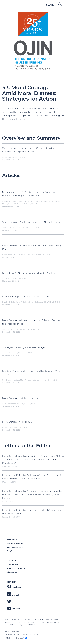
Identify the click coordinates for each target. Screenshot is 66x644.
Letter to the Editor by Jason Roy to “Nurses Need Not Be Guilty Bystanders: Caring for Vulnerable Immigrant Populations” (33, 459)
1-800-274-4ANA (12, 631)
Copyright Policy (12, 634)
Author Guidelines (16, 544)
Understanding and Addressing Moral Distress (27, 296)
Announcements (15, 547)
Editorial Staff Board (16, 568)
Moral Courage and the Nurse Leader (22, 398)
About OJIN (13, 565)
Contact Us (12, 572)
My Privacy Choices (17, 638)
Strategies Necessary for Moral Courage (23, 347)
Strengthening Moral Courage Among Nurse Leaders (31, 222)
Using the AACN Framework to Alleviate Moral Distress (32, 273)
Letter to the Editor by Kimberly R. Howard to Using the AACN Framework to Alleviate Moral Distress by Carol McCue (32, 494)
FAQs (10, 551)
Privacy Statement (30, 634)
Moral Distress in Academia (17, 422)
